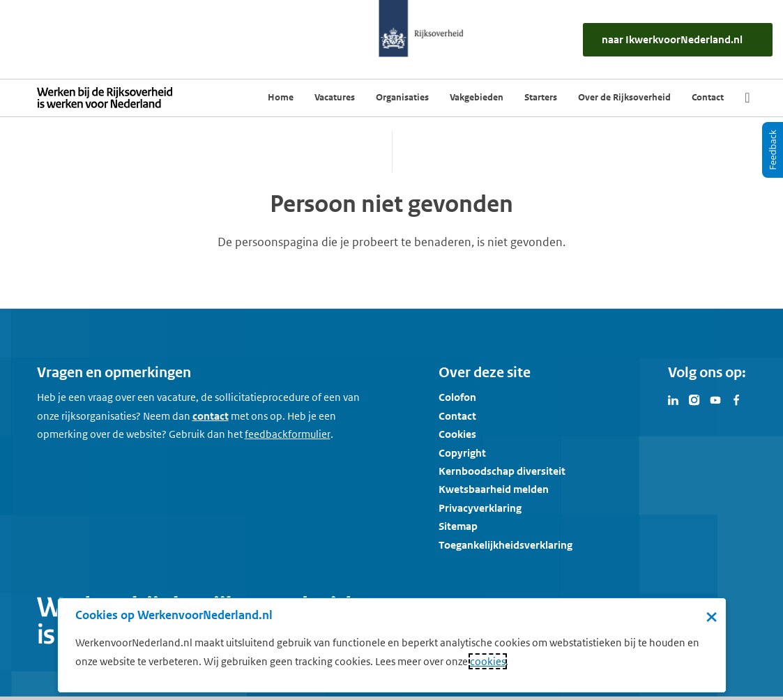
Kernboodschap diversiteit (502, 471)
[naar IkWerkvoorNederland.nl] (678, 40)
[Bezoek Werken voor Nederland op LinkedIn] (674, 399)
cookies (488, 661)
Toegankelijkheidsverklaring (505, 545)
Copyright (462, 453)
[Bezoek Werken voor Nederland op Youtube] (715, 399)
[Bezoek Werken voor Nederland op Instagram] (694, 399)
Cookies (457, 434)
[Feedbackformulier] (288, 434)
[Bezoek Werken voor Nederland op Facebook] (736, 399)
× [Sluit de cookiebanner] (712, 616)
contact (211, 416)
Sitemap (458, 526)
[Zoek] (747, 98)
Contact (457, 416)
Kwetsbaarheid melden (494, 489)
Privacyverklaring (480, 508)
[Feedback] (773, 150)
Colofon (457, 397)
